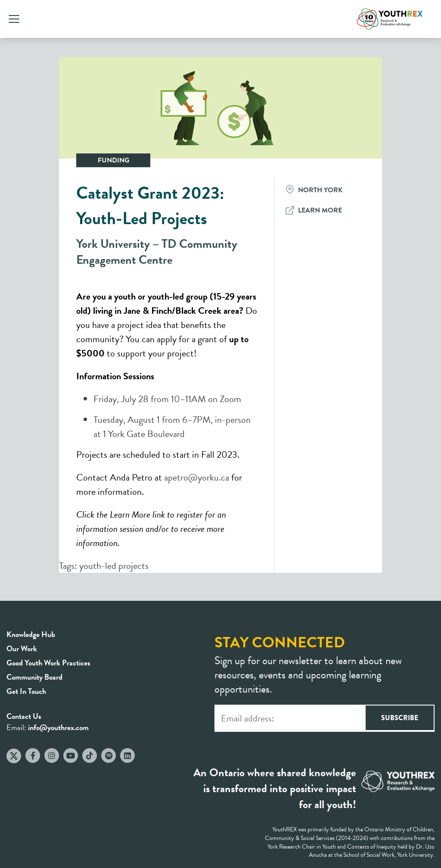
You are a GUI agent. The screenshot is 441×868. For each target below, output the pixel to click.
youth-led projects (114, 566)
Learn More (320, 210)
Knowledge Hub (31, 634)
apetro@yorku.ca (197, 477)
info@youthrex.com (58, 727)
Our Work (22, 648)
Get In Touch (26, 691)
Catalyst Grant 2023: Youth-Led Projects (150, 206)
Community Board (34, 677)
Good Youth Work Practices (48, 663)
